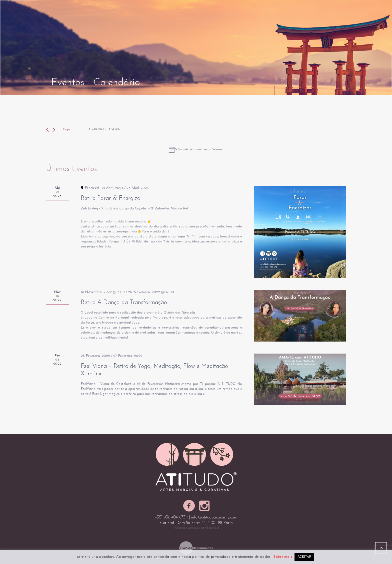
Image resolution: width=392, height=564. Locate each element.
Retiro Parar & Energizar (112, 198)
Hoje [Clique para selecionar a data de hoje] (66, 129)
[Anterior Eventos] (47, 130)
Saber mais (283, 557)
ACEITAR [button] (304, 557)
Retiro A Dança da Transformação (124, 303)
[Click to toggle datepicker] (104, 130)
